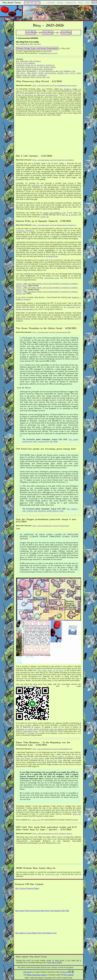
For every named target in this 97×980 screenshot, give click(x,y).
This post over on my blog (50, 670)
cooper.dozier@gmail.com (54, 213)
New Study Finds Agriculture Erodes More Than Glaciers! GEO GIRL (42, 911)
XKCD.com (77, 814)
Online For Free (54, 760)
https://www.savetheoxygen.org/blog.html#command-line (52, 749)
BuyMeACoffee (52, 256)
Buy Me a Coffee (69, 215)
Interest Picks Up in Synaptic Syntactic (35, 65)
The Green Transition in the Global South (36, 67)
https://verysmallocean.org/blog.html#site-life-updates (53, 160)
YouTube (31, 733)
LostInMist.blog (52, 278)
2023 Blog (48, 32)
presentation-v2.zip (48, 53)
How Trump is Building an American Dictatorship (49, 94)
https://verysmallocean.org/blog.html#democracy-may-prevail (55, 85)
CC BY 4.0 (67, 972)
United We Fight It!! (32, 3)
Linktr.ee (44, 217)
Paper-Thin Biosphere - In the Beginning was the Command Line (46, 71)
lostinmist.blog (30, 731)
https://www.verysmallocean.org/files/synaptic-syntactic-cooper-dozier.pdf (47, 293)
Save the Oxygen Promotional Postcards (35, 69)
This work (27, 972)
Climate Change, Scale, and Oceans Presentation (37, 48)
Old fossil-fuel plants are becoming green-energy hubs (50, 510)
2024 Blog (31, 32)
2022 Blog (66, 32)
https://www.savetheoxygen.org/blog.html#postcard (51, 526)
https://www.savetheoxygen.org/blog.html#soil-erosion (52, 834)
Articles (60, 3)
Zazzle (38, 727)
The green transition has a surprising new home (50, 440)
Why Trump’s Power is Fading (27, 888)
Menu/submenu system (37, 975)
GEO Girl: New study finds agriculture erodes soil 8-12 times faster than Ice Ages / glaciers (49, 74)
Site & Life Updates (26, 63)
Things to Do (70, 3)
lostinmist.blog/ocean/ (27, 686)
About (81, 3)
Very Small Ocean (11, 3)
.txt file (36, 820)
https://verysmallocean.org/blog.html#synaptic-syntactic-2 (54, 225)
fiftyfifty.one (52, 874)
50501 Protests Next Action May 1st (33, 77)
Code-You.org (37, 185)
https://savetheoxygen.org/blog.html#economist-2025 (52, 332)
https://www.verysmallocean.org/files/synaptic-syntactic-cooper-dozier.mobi (47, 289)
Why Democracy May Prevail (29, 44)
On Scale (51, 3)
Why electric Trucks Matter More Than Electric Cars (36, 933)
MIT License (69, 975)
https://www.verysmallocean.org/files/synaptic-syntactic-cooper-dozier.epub (47, 285)
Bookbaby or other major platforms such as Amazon (40, 729)
